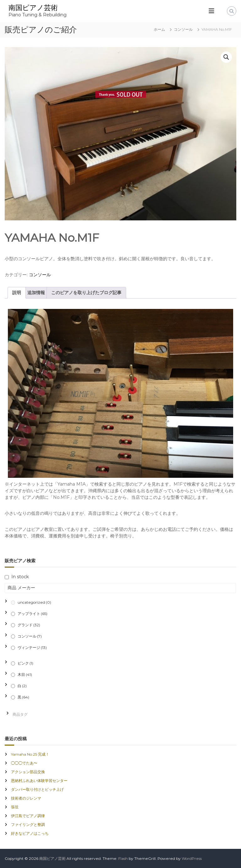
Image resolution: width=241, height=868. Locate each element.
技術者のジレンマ (26, 798)
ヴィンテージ (32, 647)
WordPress (192, 858)
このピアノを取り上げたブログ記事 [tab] (86, 293)
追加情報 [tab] (36, 293)
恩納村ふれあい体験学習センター (39, 781)
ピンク (25, 663)
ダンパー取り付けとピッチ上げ (37, 789)
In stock (20, 577)
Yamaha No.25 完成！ (30, 754)
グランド (29, 625)
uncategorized (34, 602)
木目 (25, 674)
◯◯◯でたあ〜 (24, 763)
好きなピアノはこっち (30, 833)
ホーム (159, 29)
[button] (226, 57)
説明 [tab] (17, 293)
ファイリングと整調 (28, 825)
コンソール (183, 29)
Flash (123, 858)
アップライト (32, 614)
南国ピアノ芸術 (33, 8)
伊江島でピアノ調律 (28, 816)
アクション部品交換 (28, 772)
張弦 (15, 807)
